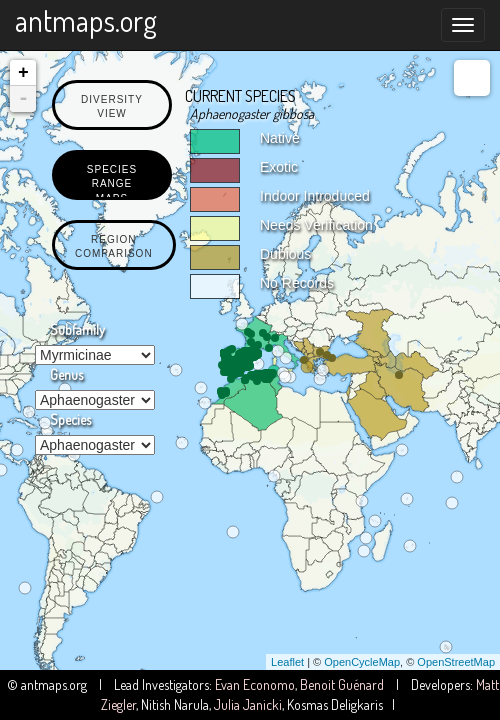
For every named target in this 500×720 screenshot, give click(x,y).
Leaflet (287, 662)
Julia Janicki (248, 704)
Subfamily (77, 329)
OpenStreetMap (456, 662)
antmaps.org (86, 20)
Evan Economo (255, 684)
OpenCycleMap (362, 662)
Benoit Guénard (342, 684)
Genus (66, 374)
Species (70, 419)
